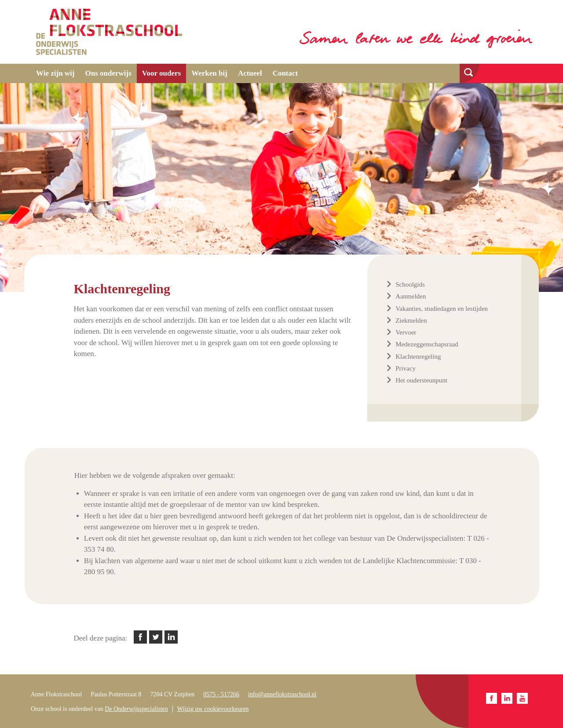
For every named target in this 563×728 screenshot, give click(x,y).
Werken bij (209, 73)
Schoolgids (410, 284)
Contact (285, 73)
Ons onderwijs (108, 73)
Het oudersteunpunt (421, 380)
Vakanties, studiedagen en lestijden (442, 309)
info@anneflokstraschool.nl (282, 694)
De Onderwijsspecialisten (136, 709)
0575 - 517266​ (221, 694)
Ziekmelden (411, 320)
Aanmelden (411, 296)
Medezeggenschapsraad (427, 344)
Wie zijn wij (55, 73)
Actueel (250, 73)
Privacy (406, 368)
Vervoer (406, 332)
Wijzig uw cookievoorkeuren (213, 709)
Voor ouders (161, 73)
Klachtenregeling (418, 357)
